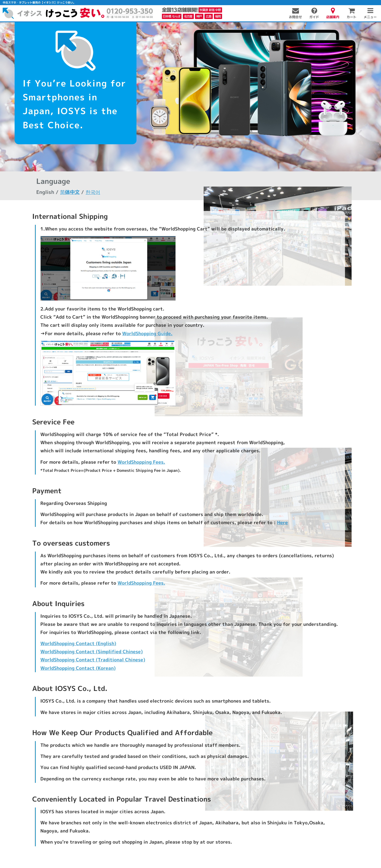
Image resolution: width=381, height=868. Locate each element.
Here (282, 523)
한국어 (93, 192)
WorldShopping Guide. (147, 333)
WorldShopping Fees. (141, 462)
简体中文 (70, 192)
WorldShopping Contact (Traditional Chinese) (92, 660)
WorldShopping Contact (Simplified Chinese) (92, 652)
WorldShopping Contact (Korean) (78, 668)
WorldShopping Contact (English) (78, 643)
